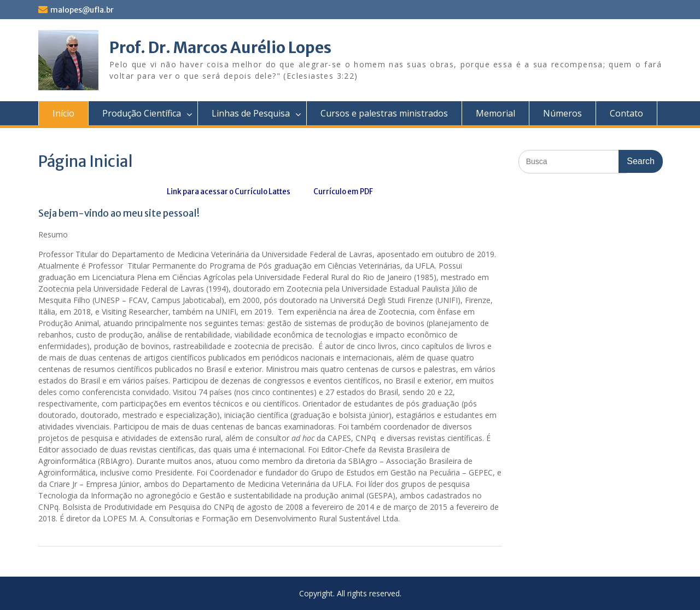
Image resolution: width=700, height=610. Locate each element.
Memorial (495, 113)
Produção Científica (142, 113)
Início (63, 113)
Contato (626, 113)
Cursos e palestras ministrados (384, 113)
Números (562, 113)
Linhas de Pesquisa (251, 113)
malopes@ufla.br (82, 10)
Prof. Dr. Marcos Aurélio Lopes (220, 48)
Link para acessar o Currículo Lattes (229, 192)
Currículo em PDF (343, 192)
